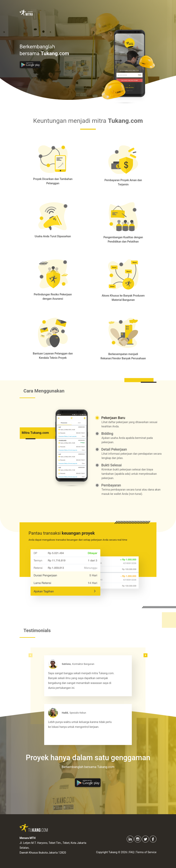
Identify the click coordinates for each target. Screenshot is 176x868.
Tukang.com (144, 14)
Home (56, 14)
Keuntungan (77, 14)
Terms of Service (146, 852)
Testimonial (118, 14)
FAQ (132, 852)
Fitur (98, 14)
